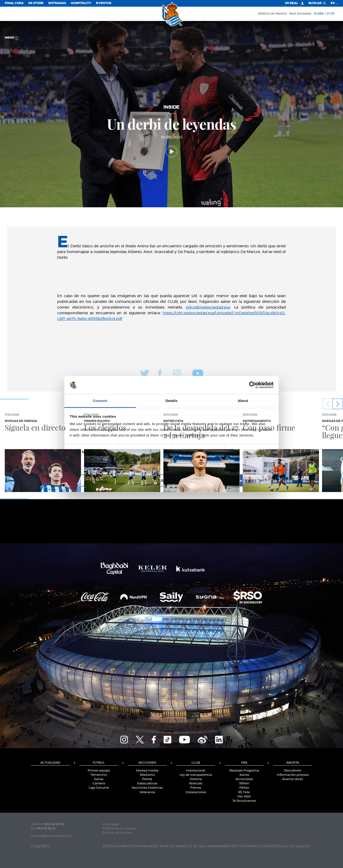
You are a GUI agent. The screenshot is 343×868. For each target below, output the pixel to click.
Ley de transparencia (196, 775)
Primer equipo (99, 771)
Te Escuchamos (244, 801)
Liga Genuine (99, 788)
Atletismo (147, 775)
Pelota (147, 779)
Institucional (196, 771)
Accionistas (244, 779)
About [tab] (243, 401)
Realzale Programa (244, 771)
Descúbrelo (293, 771)
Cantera (99, 784)
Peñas (244, 788)
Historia (196, 779)
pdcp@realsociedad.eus (208, 307)
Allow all (240, 480)
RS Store (36, 3)
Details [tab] (171, 401)
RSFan (244, 784)
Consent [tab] (100, 401)
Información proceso (293, 775)
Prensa (196, 788)
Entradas (57, 3)
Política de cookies (117, 833)
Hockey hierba (147, 771)
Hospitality (81, 3)
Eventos (104, 3)
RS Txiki (244, 792)
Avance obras (293, 779)
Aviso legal (111, 824)
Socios (244, 775)
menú (12, 38)
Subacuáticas (147, 784)
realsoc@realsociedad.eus (51, 836)
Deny (103, 480)
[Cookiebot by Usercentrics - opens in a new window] (253, 385)
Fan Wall (244, 797)
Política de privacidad (119, 829)
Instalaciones (196, 792)
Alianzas (196, 784)
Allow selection (171, 480)
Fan (244, 763)
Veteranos (147, 792)
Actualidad (50, 763)
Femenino (99, 775)
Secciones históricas (147, 788)
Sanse (99, 779)
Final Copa (14, 3)
